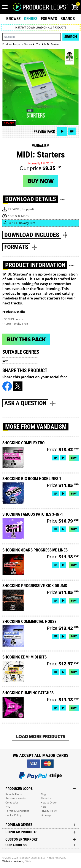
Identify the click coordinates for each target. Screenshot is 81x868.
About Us (46, 798)
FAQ (8, 807)
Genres (31, 19)
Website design (12, 861)
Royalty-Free (27, 223)
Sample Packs (14, 794)
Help (43, 807)
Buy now (41, 181)
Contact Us (12, 803)
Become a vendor (16, 798)
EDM (5, 361)
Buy (74, 458)
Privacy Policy (49, 811)
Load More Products (40, 736)
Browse (13, 19)
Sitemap (46, 815)
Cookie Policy (13, 815)
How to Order (49, 803)
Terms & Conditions (17, 811)
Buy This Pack (26, 339)
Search (71, 37)
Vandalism (41, 146)
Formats (49, 19)
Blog (43, 794)
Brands (68, 19)
